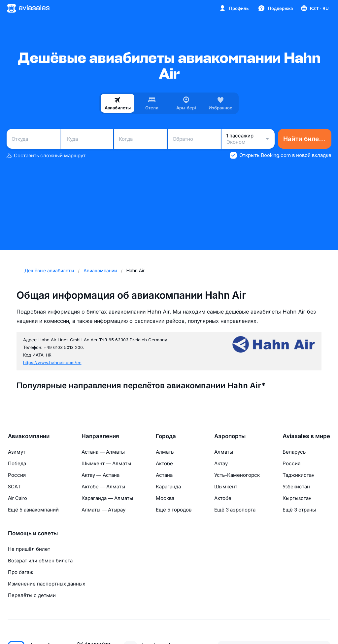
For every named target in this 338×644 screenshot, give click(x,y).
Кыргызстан (297, 498)
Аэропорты (230, 436)
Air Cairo (17, 498)
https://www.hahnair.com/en (52, 362)
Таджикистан (299, 475)
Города (166, 436)
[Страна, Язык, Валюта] (314, 8)
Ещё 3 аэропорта (235, 510)
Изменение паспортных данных (47, 584)
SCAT (14, 487)
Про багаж (21, 572)
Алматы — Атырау (103, 510)
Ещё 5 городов (174, 510)
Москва (165, 498)
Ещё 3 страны (299, 510)
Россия (17, 475)
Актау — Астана (101, 475)
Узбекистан (296, 487)
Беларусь (294, 452)
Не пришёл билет (29, 549)
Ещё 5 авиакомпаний (33, 510)
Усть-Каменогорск (237, 475)
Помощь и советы (33, 533)
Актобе (164, 463)
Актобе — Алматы (103, 487)
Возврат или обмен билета (40, 561)
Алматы (165, 452)
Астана (164, 475)
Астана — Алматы (103, 452)
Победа (17, 463)
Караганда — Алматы (107, 498)
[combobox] (33, 139)
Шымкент (226, 487)
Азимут (17, 452)
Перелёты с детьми (32, 595)
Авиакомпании (29, 436)
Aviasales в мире (306, 436)
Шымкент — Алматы (106, 463)
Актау (221, 463)
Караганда (168, 487)
